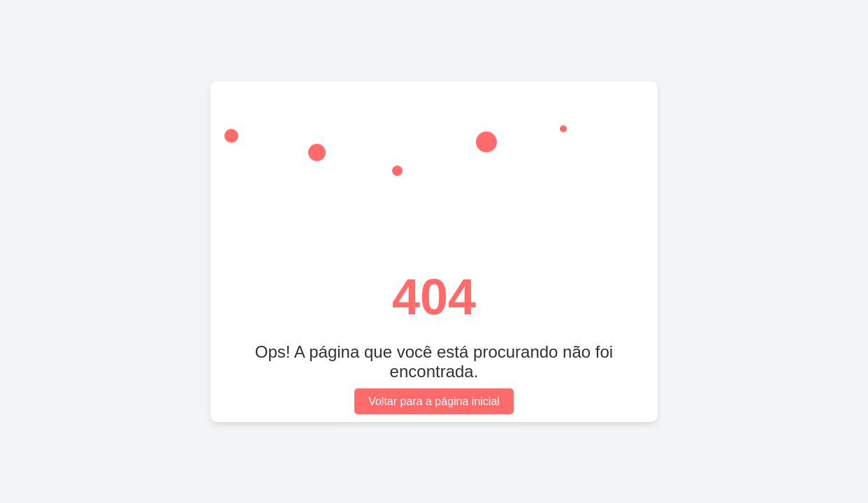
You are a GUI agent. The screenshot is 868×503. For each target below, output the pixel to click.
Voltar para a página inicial (434, 401)
